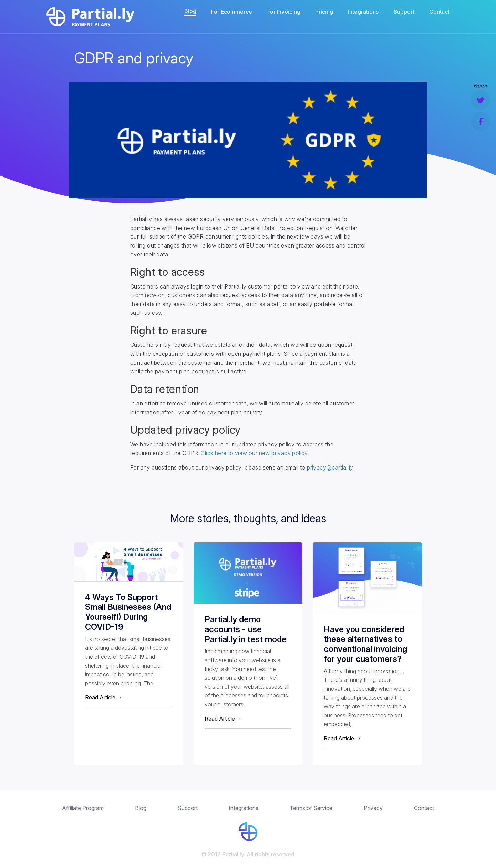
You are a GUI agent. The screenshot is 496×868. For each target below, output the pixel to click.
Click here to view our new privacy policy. (255, 453)
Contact (439, 12)
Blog (190, 11)
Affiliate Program (83, 808)
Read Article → (104, 697)
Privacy (373, 808)
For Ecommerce (232, 12)
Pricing (324, 12)
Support (404, 12)
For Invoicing (284, 12)
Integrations (363, 12)
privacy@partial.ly (330, 467)
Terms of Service (311, 808)
